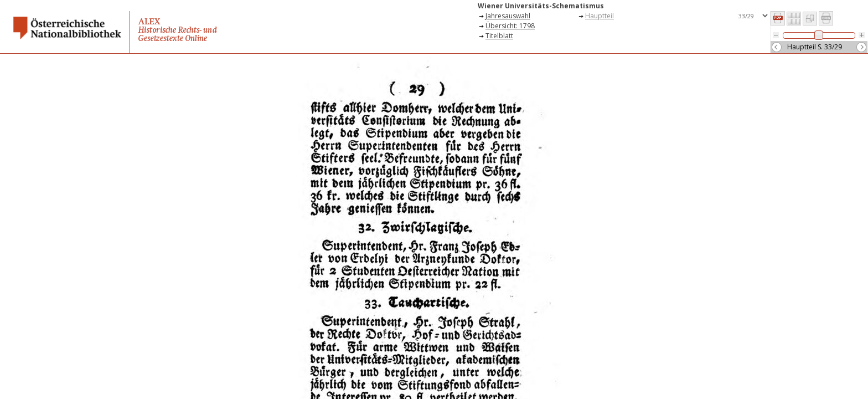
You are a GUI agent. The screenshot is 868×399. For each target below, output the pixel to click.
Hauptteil (600, 16)
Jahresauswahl (508, 16)
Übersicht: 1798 (510, 26)
